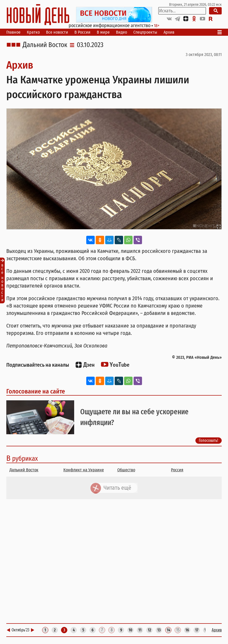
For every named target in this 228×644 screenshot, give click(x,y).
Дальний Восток (45, 45)
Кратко (33, 32)
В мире (103, 32)
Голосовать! (209, 440)
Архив (169, 32)
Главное (13, 32)
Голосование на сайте (36, 391)
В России (82, 32)
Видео (121, 32)
